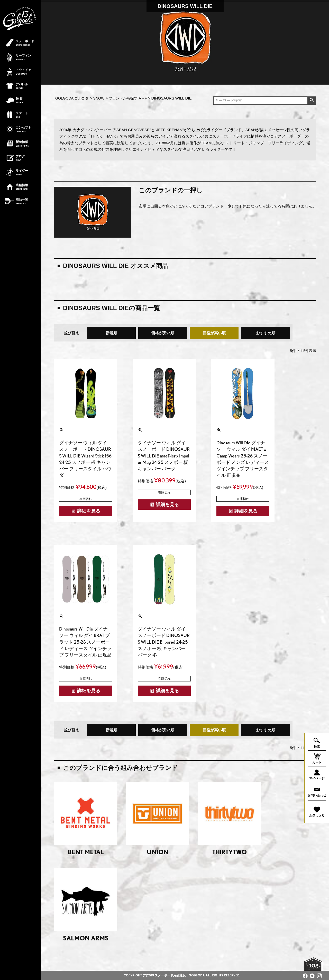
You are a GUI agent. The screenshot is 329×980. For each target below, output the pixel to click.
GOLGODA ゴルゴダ (72, 98)
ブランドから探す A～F (128, 98)
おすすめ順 (266, 333)
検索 (312, 101)
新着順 (111, 333)
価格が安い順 (163, 333)
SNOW (99, 98)
